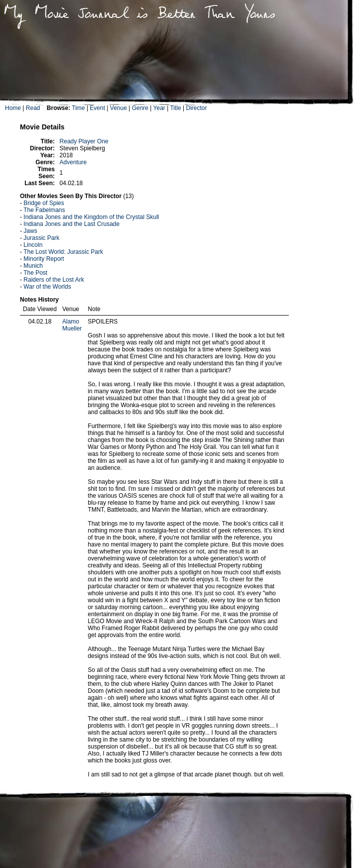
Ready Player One (84, 141)
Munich (33, 266)
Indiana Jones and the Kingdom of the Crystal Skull (91, 217)
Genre (140, 108)
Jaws (30, 231)
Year (159, 108)
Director (196, 108)
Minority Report (44, 259)
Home (13, 108)
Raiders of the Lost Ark (54, 280)
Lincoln (33, 245)
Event (97, 108)
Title (175, 108)
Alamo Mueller (72, 325)
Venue (118, 108)
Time (78, 108)
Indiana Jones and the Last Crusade (71, 224)
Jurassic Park (41, 238)
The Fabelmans (44, 210)
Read (33, 108)
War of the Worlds (47, 287)
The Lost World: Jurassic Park (63, 252)
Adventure (73, 162)
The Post (35, 273)
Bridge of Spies (44, 203)
